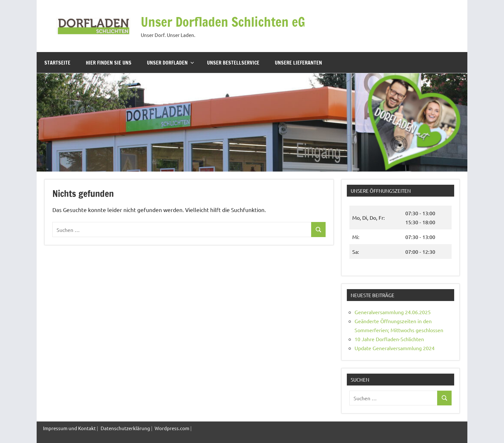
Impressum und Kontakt (69, 428)
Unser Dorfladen (171, 63)
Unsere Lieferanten (298, 63)
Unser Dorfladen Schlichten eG (223, 22)
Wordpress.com (172, 428)
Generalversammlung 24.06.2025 (393, 312)
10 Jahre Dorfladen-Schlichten (389, 339)
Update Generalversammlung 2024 (395, 348)
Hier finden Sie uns (109, 63)
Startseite (57, 63)
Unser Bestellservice (233, 63)
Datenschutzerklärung (125, 428)
